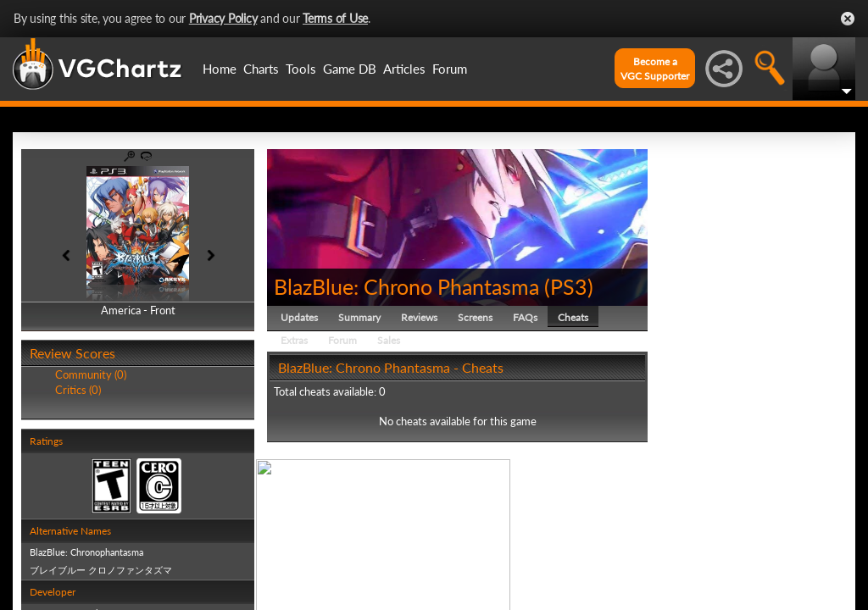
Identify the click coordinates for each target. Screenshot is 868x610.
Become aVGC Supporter (655, 69)
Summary (359, 317)
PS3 (569, 286)
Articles (404, 69)
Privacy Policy (223, 18)
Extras (294, 340)
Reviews (419, 317)
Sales (389, 340)
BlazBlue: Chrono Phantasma (406, 286)
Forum (450, 69)
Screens (475, 317)
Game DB (350, 69)
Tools (301, 69)
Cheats (573, 317)
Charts (261, 69)
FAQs (525, 317)
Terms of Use (335, 18)
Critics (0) (78, 390)
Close (848, 19)
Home (220, 69)
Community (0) (91, 374)
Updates (299, 317)
